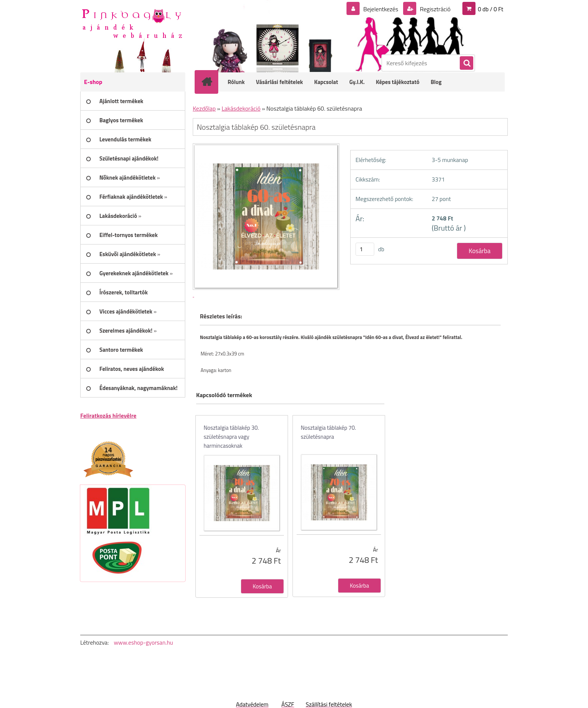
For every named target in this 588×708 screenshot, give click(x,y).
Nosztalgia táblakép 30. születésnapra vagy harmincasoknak (231, 437)
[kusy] (365, 249)
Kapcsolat (326, 82)
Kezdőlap (204, 108)
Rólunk (236, 82)
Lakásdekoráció (241, 108)
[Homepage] (211, 82)
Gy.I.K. (357, 82)
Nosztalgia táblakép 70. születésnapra (328, 432)
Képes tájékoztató (397, 82)
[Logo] (132, 23)
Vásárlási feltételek (280, 82)
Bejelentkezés (381, 9)
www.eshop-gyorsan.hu (143, 642)
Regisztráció (434, 9)
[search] (466, 63)
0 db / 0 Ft (490, 9)
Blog (436, 82)
